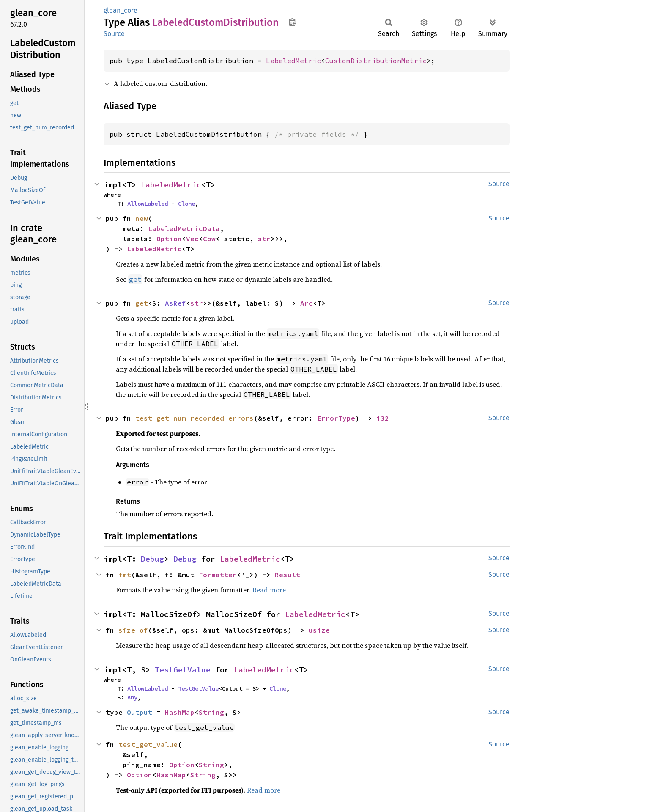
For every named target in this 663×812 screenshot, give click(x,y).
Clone (186, 204)
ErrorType (336, 418)
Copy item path (292, 22)
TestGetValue (183, 670)
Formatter (218, 575)
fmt (125, 575)
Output (140, 712)
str (264, 239)
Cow (209, 239)
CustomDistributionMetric (376, 61)
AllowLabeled (148, 204)
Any (132, 697)
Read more (269, 590)
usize (319, 630)
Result (288, 575)
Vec (192, 239)
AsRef (175, 303)
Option (169, 239)
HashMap (180, 712)
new (142, 218)
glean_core (121, 10)
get (142, 303)
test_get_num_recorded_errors (195, 418)
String (211, 712)
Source (114, 34)
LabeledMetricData (184, 228)
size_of (133, 630)
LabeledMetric (293, 61)
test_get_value (148, 744)
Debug (152, 559)
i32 (383, 418)
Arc (307, 303)
